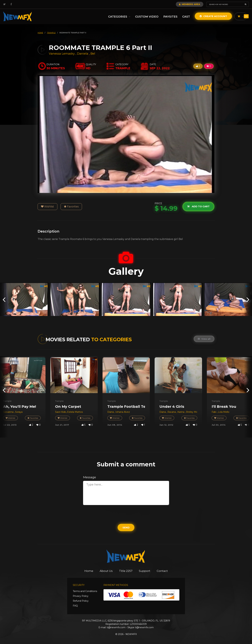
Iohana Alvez (123, 412)
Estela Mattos (75, 412)
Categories (119, 17)
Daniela (83, 54)
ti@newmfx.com (116, 627)
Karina (181, 412)
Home (89, 571)
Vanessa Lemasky (62, 54)
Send (126, 527)
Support (145, 571)
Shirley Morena (194, 412)
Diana (111, 412)
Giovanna (9, 412)
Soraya (19, 412)
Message (90, 477)
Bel (93, 54)
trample (51, 33)
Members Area (190, 4)
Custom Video (147, 17)
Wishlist (47, 207)
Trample (7, 401)
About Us (106, 571)
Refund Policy (81, 601)
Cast (186, 17)
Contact (162, 571)
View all (204, 339)
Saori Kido (61, 412)
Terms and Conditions (85, 591)
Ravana (172, 412)
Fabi (214, 412)
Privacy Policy (81, 596)
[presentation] (4, 299)
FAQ (75, 606)
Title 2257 (126, 571)
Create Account (213, 16)
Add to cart (198, 206)
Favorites (71, 207)
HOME (40, 33)
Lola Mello (224, 412)
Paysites (170, 17)
